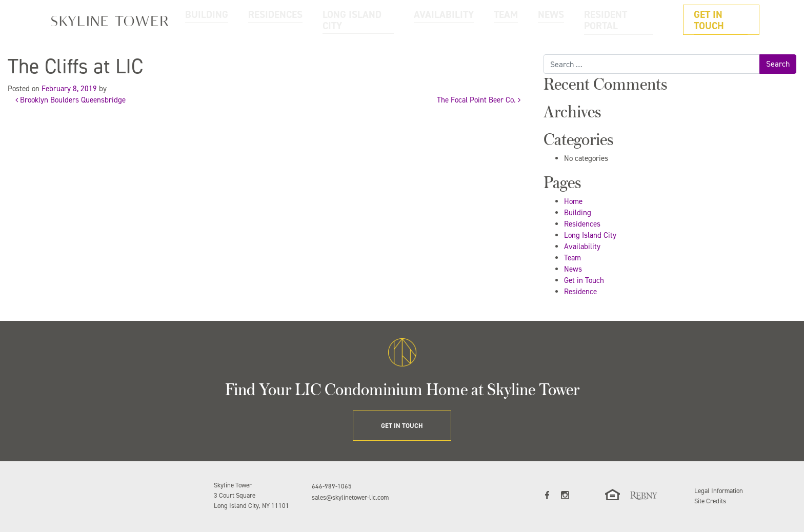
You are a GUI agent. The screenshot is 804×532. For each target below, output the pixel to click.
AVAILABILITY (496, 20)
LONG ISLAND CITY (428, 20)
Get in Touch (584, 280)
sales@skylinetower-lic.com (350, 497)
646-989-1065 (332, 486)
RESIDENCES (361, 20)
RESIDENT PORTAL (637, 20)
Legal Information (719, 491)
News (573, 269)
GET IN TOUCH (727, 20)
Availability (582, 247)
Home (573, 201)
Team (572, 258)
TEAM (544, 20)
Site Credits (710, 501)
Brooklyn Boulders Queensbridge (71, 100)
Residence (580, 292)
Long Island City (590, 235)
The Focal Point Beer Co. (479, 100)
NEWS (581, 20)
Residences (582, 224)
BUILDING (308, 20)
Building (578, 213)
